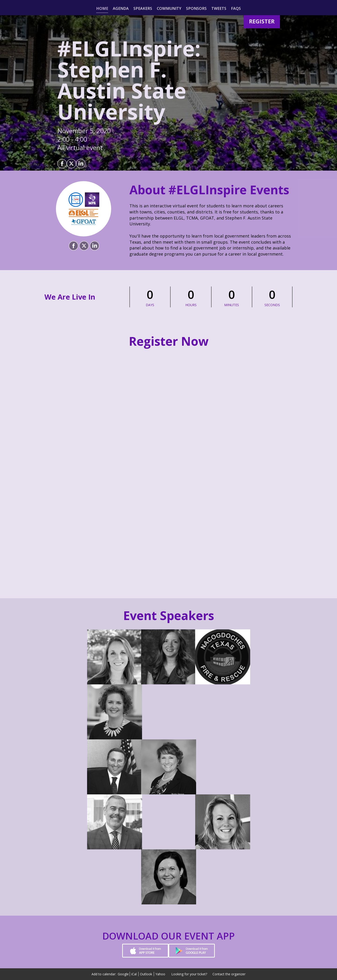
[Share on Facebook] (62, 164)
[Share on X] (71, 164)
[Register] (262, 21)
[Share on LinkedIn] (81, 164)
